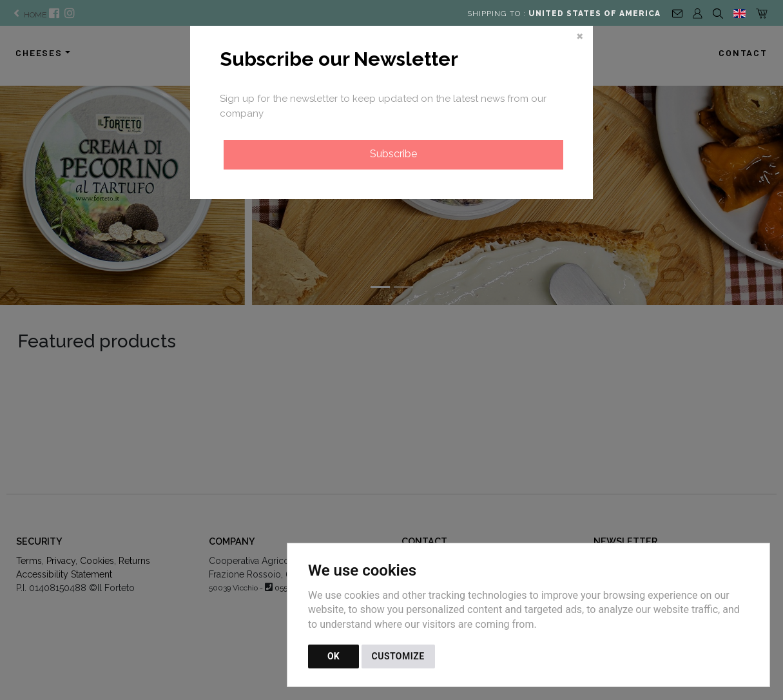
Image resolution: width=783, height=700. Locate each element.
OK (333, 656)
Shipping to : (564, 14)
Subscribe (393, 154)
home (29, 15)
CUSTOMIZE (398, 656)
